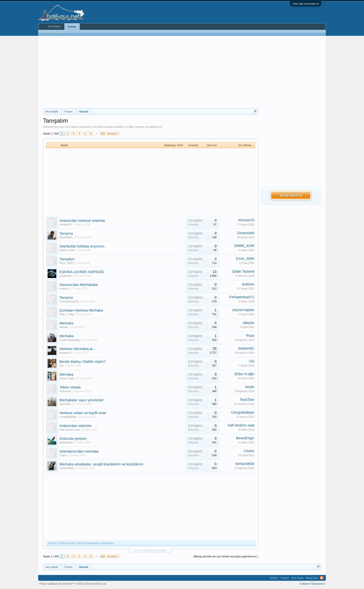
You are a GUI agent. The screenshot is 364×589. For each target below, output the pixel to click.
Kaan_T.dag (67, 314)
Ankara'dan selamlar (76, 426)
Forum (72, 27)
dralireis (64, 289)
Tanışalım (67, 259)
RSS (322, 578)
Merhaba (66, 323)
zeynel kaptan (243, 310)
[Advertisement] (151, 72)
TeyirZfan (65, 404)
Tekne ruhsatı (70, 387)
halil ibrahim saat (69, 430)
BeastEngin (66, 442)
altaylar (64, 327)
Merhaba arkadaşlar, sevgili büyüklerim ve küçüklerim (101, 464)
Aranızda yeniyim (73, 439)
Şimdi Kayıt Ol (291, 195)
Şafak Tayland (243, 271)
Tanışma (66, 233)
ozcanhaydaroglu (70, 340)
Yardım (285, 578)
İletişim (274, 578)
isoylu (250, 387)
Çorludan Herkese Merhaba (81, 310)
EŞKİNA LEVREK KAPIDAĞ (82, 272)
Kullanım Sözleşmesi (312, 584)
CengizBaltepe (68, 417)
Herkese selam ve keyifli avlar (83, 413)
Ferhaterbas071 (69, 301)
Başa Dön (312, 578)
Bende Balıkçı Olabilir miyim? (83, 362)
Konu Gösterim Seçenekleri (151, 551)
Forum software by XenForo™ (73, 584)
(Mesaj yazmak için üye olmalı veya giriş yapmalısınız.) (226, 556)
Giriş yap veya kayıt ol (306, 4)
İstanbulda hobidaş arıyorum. (82, 246)
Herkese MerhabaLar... (77, 349)
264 (102, 134)
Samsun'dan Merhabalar (79, 285)
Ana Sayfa (54, 26)
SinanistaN (66, 237)
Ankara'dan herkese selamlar (82, 221)
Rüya (250, 336)
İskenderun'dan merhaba (79, 451)
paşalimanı (66, 276)
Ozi (62, 365)
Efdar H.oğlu (67, 378)
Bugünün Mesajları (54, 33)
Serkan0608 (67, 468)
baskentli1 (66, 353)
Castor (63, 455)
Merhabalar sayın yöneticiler (82, 400)
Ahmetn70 (66, 224)
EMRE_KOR (67, 250)
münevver (65, 391)
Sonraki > (113, 134)
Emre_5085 (66, 263)
